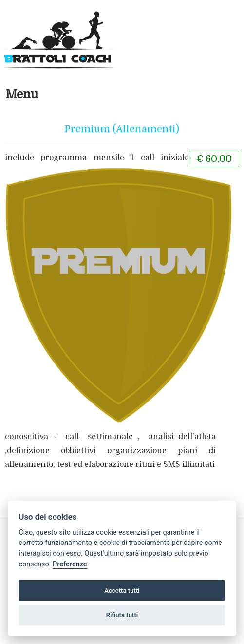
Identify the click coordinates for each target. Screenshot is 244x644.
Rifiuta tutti (122, 615)
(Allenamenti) (146, 129)
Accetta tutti (122, 591)
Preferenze (70, 564)
